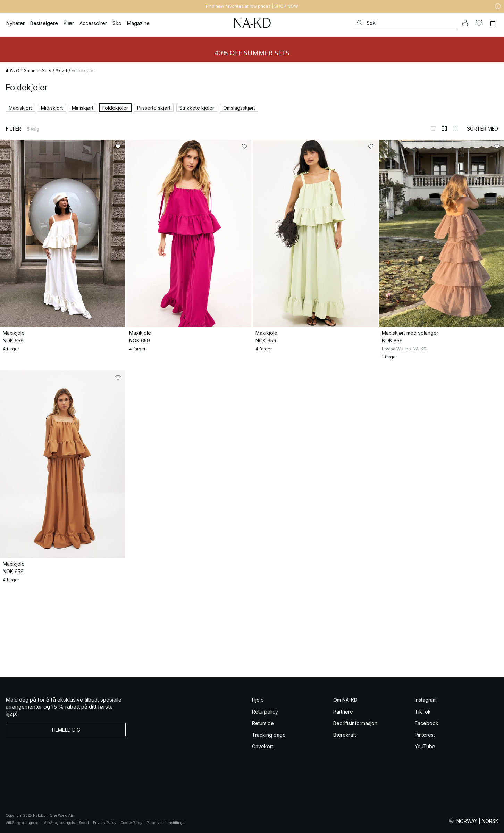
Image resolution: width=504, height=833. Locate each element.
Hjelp (258, 700)
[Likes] (479, 23)
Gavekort (263, 746)
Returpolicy (265, 712)
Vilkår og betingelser (23, 823)
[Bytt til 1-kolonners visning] (433, 128)
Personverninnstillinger (166, 823)
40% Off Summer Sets (28, 71)
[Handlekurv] (493, 23)
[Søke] (405, 23)
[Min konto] (465, 23)
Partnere (343, 712)
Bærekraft (345, 735)
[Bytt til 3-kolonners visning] (455, 128)
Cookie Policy (131, 823)
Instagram (426, 700)
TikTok (423, 712)
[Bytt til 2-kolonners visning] (444, 128)
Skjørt (61, 71)
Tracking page (269, 735)
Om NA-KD (345, 700)
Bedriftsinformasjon (355, 723)
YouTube (425, 746)
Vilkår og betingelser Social (66, 823)
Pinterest (425, 735)
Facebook (427, 723)
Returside (263, 723)
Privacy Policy (105, 823)
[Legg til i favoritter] (118, 147)
